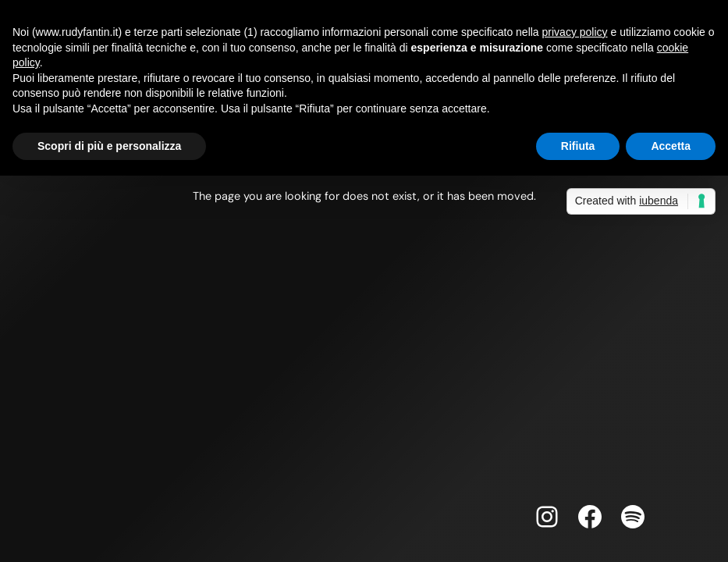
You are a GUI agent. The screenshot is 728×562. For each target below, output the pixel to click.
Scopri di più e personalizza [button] (109, 146)
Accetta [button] (671, 146)
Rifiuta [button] (578, 146)
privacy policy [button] (575, 32)
